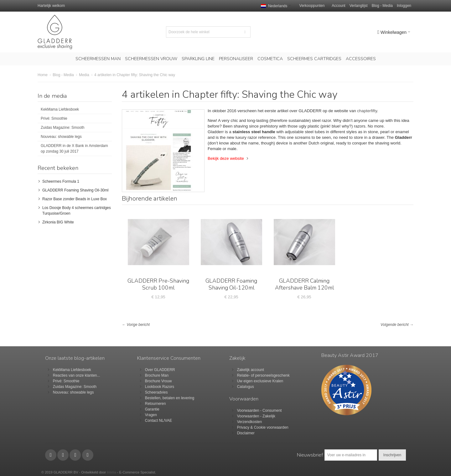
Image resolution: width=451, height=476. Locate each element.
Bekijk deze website (226, 158)
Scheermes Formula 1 (61, 181)
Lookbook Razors (160, 387)
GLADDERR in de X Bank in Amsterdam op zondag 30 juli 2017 (74, 149)
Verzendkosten (249, 422)
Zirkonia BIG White (58, 222)
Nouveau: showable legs (61, 137)
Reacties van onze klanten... (77, 375)
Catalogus (246, 387)
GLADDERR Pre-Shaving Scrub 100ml (158, 284)
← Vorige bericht (136, 325)
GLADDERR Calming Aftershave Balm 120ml (304, 284)
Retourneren (156, 404)
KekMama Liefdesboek (60, 109)
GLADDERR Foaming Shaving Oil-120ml (231, 284)
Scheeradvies (156, 392)
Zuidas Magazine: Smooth (62, 128)
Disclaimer (246, 433)
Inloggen (404, 6)
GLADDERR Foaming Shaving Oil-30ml (75, 190)
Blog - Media (382, 6)
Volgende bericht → (397, 325)
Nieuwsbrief (310, 455)
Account (338, 6)
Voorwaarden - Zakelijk (256, 416)
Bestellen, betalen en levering (170, 398)
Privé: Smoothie (54, 118)
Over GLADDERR (160, 370)
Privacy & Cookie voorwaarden (263, 427)
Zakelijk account (251, 370)
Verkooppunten (312, 6)
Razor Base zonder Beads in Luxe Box (75, 199)
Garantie (152, 409)
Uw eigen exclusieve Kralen (260, 381)
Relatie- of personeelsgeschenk (263, 375)
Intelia (111, 472)
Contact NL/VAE (158, 421)
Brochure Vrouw (158, 381)
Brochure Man (157, 375)
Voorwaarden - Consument (259, 411)
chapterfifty (367, 111)
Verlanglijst (359, 6)
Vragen (151, 415)
